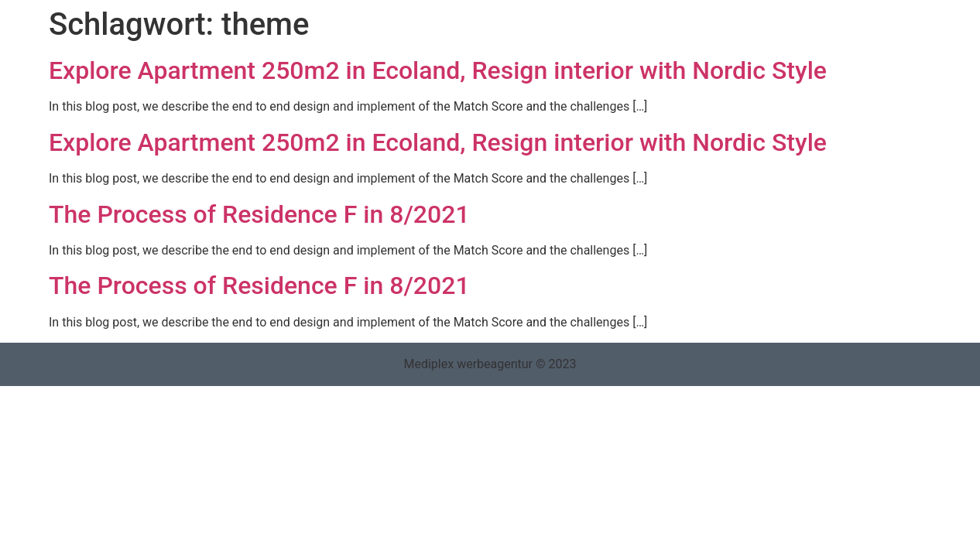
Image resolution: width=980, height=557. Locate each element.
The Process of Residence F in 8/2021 (259, 214)
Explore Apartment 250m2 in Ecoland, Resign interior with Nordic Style (438, 70)
